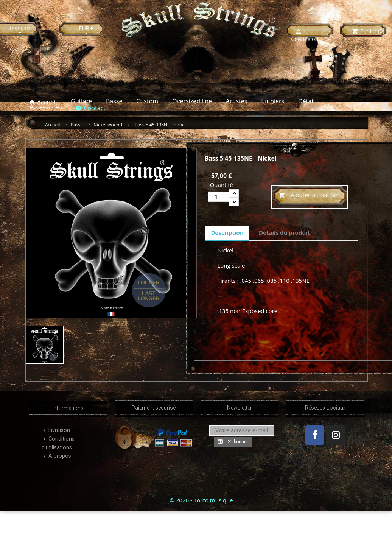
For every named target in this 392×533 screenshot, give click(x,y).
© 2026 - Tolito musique (201, 500)
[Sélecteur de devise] (86, 30)
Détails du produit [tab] (284, 232)
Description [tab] (227, 232)
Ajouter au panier (308, 196)
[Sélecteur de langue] (20, 30)
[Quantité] (219, 197)
